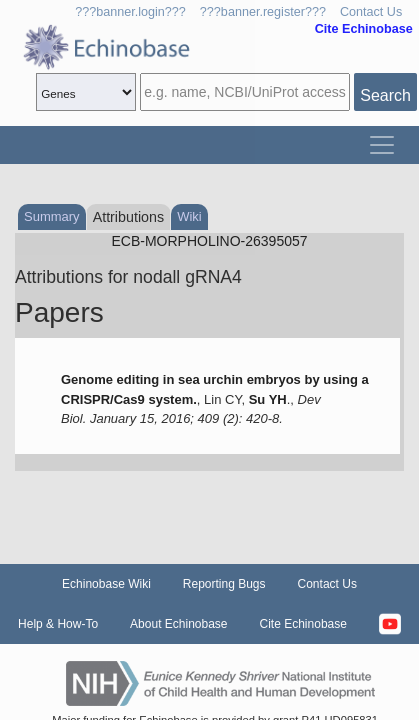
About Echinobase (178, 624)
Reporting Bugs (224, 584)
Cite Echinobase (303, 624)
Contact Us (371, 12)
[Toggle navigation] (382, 145)
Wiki (189, 216)
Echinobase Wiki (106, 584)
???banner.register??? (263, 12)
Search (385, 95)
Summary (52, 216)
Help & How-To (58, 624)
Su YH (268, 399)
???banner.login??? (130, 12)
